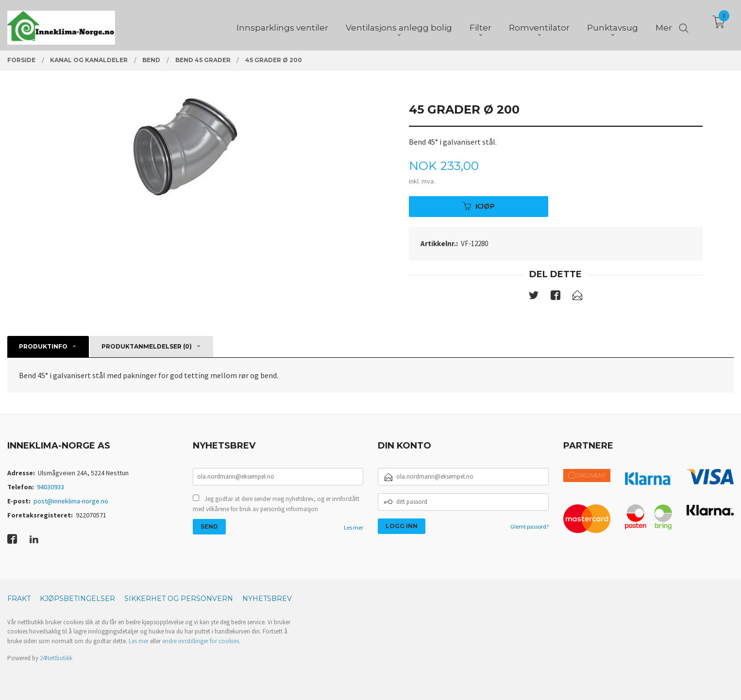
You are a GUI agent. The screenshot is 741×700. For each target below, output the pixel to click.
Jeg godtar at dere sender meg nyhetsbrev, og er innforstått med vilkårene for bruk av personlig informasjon (276, 504)
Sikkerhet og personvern (179, 599)
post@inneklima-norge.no (71, 501)
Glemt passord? (530, 526)
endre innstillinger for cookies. (201, 641)
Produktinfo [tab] (43, 346)
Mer (664, 25)
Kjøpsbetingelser (77, 599)
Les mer (354, 527)
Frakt (19, 599)
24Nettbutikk (56, 658)
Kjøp (479, 206)
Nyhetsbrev (267, 599)
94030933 (51, 487)
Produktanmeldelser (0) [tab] (147, 346)
